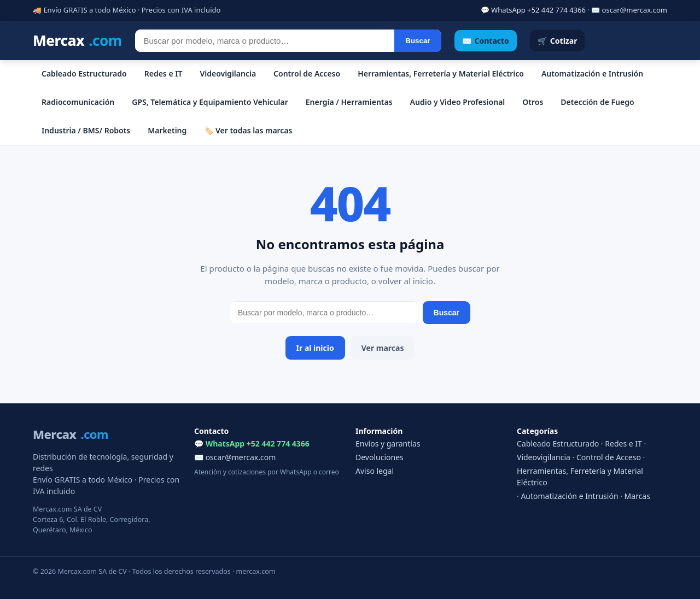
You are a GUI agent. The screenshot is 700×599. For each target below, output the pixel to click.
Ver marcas (383, 348)
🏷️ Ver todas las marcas (248, 130)
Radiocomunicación (78, 102)
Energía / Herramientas (349, 102)
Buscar (418, 41)
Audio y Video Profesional (458, 102)
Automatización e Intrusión (592, 74)
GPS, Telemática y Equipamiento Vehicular (210, 102)
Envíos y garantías (388, 444)
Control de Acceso (307, 74)
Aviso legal (375, 471)
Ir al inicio (315, 348)
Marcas (637, 496)
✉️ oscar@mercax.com (235, 457)
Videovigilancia (228, 74)
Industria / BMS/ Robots (86, 130)
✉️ (486, 41)
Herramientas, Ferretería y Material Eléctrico (441, 74)
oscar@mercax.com (635, 10)
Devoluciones (380, 457)
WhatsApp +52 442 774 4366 (538, 10)
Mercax (77, 41)
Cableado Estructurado (84, 74)
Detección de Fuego (597, 102)
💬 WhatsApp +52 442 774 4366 (252, 444)
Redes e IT (164, 74)
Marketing (167, 130)
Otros (533, 102)
